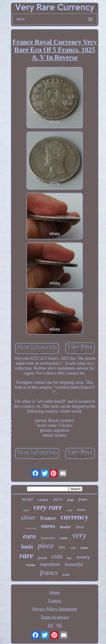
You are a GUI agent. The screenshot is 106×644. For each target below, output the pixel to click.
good (26, 510)
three (80, 527)
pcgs (71, 500)
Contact (55, 601)
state (84, 548)
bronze (81, 510)
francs (49, 572)
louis (27, 547)
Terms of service (55, 617)
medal (27, 499)
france (48, 518)
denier (66, 527)
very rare (48, 507)
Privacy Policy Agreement (55, 609)
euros (48, 526)
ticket (43, 500)
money (83, 557)
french (42, 558)
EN (51, 625)
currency (74, 517)
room (30, 565)
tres (62, 547)
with (73, 548)
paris (58, 499)
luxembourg (31, 528)
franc (83, 499)
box (70, 558)
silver (28, 517)
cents (64, 538)
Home (55, 593)
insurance (48, 538)
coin (57, 556)
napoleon (50, 564)
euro (29, 536)
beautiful (74, 564)
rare (26, 555)
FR (59, 625)
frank (66, 575)
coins (70, 510)
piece (46, 545)
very (79, 535)
